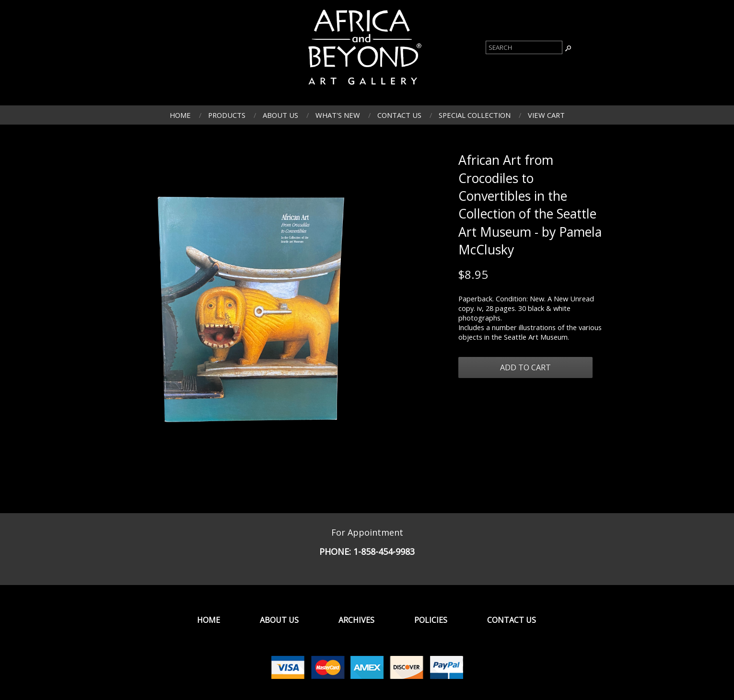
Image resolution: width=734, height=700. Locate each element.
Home (180, 115)
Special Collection (475, 115)
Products (227, 115)
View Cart (546, 115)
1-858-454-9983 (384, 551)
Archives (356, 620)
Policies (431, 620)
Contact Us (399, 115)
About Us (280, 115)
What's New (338, 115)
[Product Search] (524, 47)
